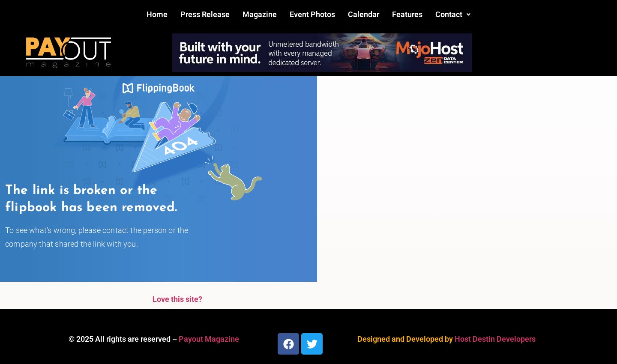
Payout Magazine (209, 339)
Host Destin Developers (495, 339)
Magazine (260, 14)
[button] (453, 15)
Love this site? (177, 299)
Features (407, 14)
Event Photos (312, 14)
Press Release (205, 14)
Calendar (364, 14)
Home (157, 14)
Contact (453, 14)
